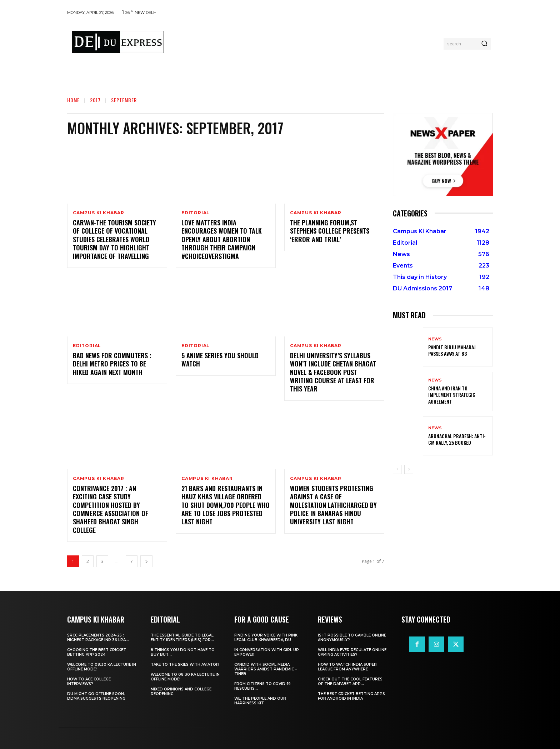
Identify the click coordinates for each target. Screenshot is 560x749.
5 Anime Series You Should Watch (220, 359)
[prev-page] (397, 469)
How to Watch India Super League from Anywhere (347, 667)
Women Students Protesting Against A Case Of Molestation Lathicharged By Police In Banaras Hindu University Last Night (333, 505)
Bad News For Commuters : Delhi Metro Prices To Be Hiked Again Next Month (112, 364)
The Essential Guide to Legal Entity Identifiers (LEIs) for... (182, 638)
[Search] (484, 44)
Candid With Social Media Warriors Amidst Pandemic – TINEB (266, 669)
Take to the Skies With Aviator (185, 665)
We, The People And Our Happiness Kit (260, 701)
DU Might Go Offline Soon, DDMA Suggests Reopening (96, 696)
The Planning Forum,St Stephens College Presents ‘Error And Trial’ (330, 231)
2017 (95, 100)
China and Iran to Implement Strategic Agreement (452, 395)
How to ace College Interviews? (89, 681)
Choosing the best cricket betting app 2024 (97, 652)
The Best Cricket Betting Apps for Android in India (351, 696)
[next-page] (146, 561)
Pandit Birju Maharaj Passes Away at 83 (452, 350)
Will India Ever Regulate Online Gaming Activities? (352, 652)
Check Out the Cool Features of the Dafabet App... (350, 681)
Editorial (196, 213)
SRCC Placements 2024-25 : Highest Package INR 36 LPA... (98, 638)
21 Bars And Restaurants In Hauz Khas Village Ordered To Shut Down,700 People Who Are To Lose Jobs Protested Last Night (226, 505)
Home (73, 100)
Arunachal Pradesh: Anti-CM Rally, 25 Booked (457, 439)
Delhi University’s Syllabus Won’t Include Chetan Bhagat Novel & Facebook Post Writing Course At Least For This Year (333, 372)
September (124, 100)
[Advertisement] (306, 42)
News (435, 339)
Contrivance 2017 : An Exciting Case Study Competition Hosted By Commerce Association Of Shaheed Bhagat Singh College (111, 509)
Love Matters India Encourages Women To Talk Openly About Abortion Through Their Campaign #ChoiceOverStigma (222, 239)
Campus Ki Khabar (99, 213)
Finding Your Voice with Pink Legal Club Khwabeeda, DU (266, 638)
